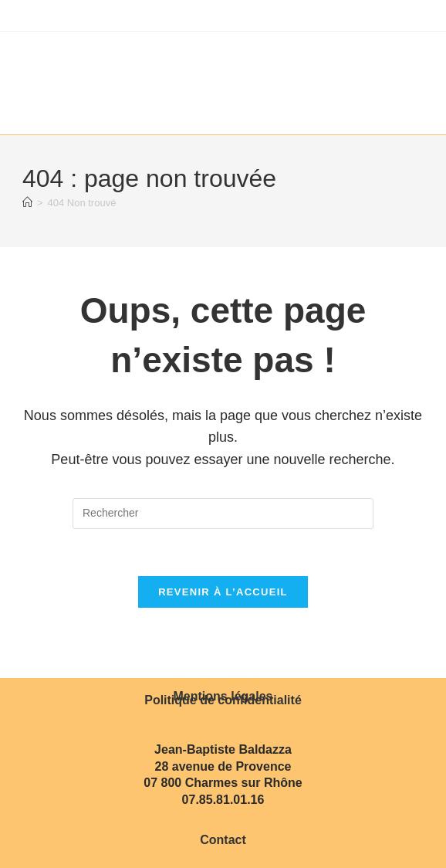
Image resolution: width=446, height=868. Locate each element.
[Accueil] (27, 203)
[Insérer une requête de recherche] (223, 514)
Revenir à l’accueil (223, 592)
